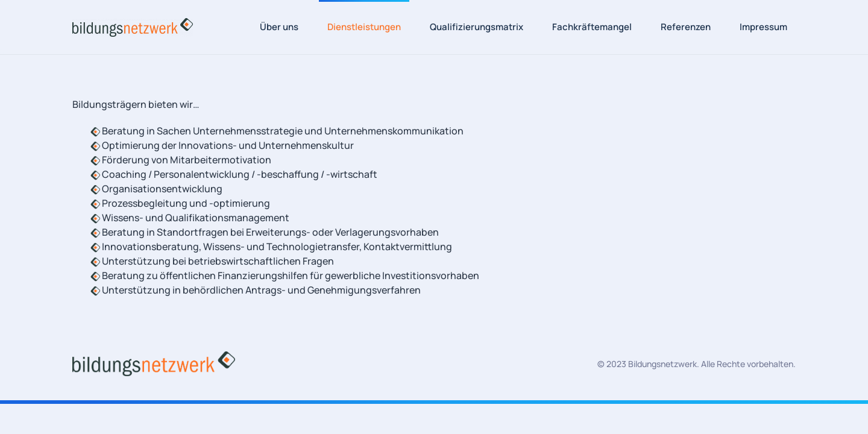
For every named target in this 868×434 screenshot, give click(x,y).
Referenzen (686, 27)
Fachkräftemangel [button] (592, 27)
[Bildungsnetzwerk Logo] (154, 363)
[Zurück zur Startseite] (133, 27)
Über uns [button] (279, 27)
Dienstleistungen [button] (364, 27)
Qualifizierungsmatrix (476, 27)
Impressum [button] (763, 27)
